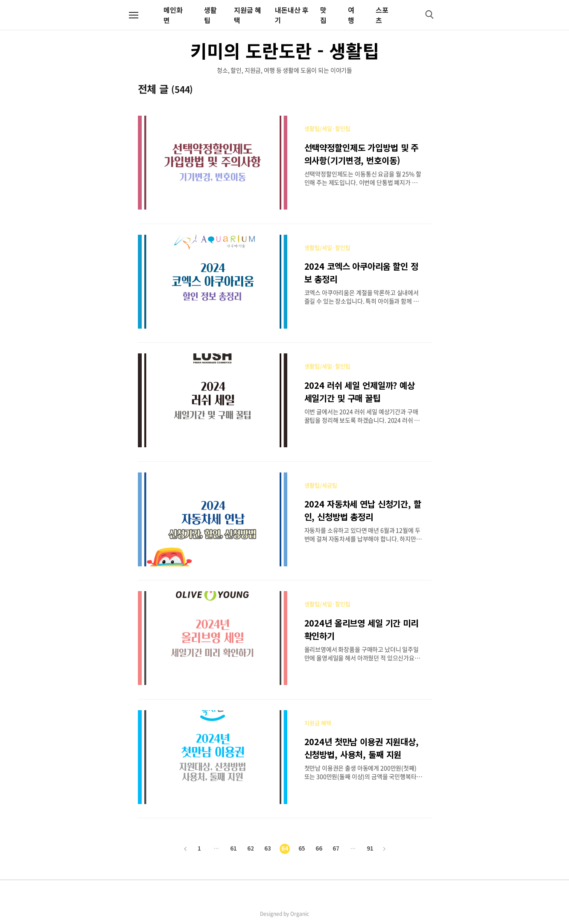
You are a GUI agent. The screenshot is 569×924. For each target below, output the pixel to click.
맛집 (323, 15)
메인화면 (173, 15)
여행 (351, 15)
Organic (300, 914)
